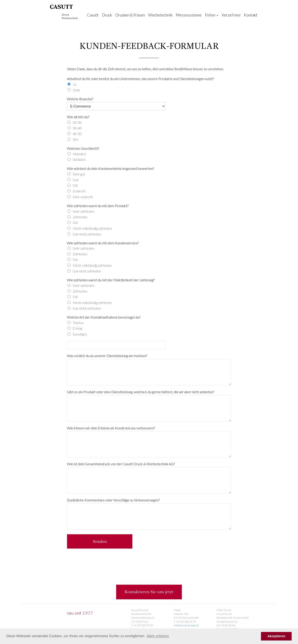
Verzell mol (231, 15)
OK (75, 185)
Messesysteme (189, 15)
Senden (100, 542)
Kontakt (251, 15)
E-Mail (78, 328)
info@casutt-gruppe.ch (186, 625)
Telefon (78, 323)
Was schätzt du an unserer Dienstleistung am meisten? (107, 356)
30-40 (77, 128)
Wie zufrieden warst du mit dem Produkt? (98, 206)
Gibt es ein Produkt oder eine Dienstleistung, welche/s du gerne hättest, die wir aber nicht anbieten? (140, 392)
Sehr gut (79, 174)
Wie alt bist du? (78, 117)
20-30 (77, 122)
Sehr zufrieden (84, 211)
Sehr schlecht (83, 197)
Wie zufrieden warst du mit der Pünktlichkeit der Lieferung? (111, 280)
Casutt (93, 15)
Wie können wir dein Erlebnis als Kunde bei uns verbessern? (111, 428)
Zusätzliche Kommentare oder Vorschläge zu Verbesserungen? (113, 500)
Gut (76, 180)
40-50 (77, 134)
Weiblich (79, 160)
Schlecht (79, 191)
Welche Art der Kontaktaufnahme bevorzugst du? (104, 317)
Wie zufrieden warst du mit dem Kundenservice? (103, 243)
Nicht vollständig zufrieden (92, 228)
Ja (74, 84)
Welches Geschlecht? (83, 148)
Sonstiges (80, 334)
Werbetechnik (160, 15)
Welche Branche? (80, 99)
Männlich (79, 154)
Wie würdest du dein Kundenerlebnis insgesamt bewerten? (110, 168)
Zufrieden (80, 217)
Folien (212, 15)
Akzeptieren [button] (276, 636)
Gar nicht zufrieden (87, 234)
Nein (76, 90)
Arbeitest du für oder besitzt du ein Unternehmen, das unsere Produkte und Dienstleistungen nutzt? (140, 79)
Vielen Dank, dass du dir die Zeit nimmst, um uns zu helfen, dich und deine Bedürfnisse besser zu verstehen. (145, 69)
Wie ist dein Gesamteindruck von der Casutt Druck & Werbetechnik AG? (121, 464)
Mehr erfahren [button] (158, 636)
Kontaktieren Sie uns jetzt (149, 592)
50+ (76, 139)
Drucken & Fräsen (130, 15)
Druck (107, 15)
